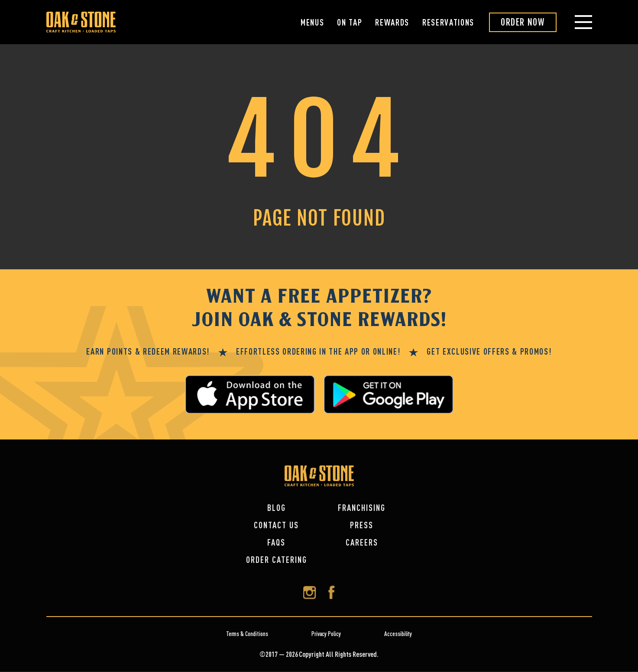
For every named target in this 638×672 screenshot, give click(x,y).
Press (362, 525)
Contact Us (276, 525)
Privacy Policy (326, 634)
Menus (312, 22)
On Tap (350, 22)
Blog (277, 508)
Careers (362, 542)
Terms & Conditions (247, 634)
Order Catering (277, 560)
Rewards (392, 22)
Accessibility (398, 634)
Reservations (448, 22)
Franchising (362, 508)
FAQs (276, 542)
